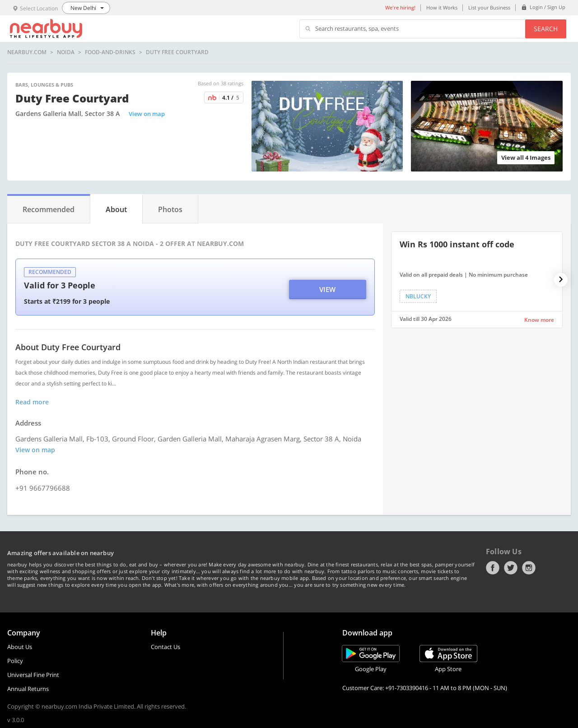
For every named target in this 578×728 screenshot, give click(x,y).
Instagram (529, 568)
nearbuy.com (27, 52)
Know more (539, 320)
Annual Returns (28, 689)
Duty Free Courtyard (177, 52)
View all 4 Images (526, 158)
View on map (147, 114)
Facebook (493, 568)
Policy (15, 661)
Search (546, 29)
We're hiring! (400, 7)
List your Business (489, 7)
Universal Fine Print (33, 675)
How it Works (442, 7)
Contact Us (165, 647)
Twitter (511, 568)
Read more (32, 402)
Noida (66, 52)
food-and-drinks (110, 52)
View (327, 289)
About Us (20, 647)
